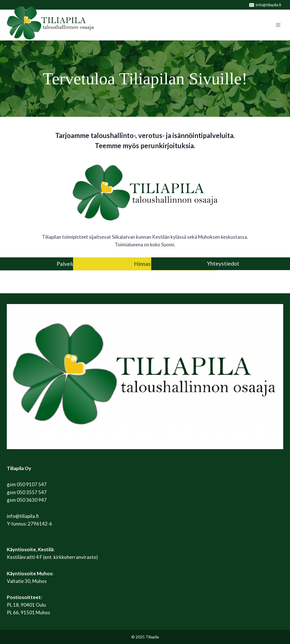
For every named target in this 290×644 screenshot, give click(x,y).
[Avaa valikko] (278, 25)
